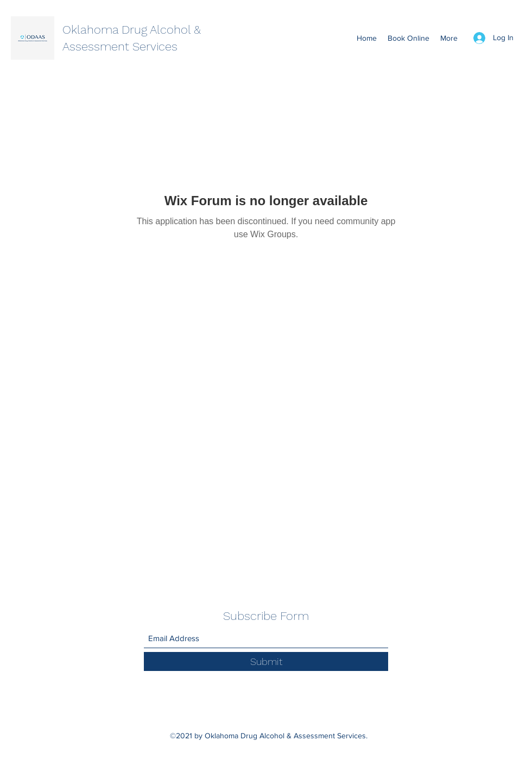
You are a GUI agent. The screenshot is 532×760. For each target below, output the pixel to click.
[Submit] (266, 661)
